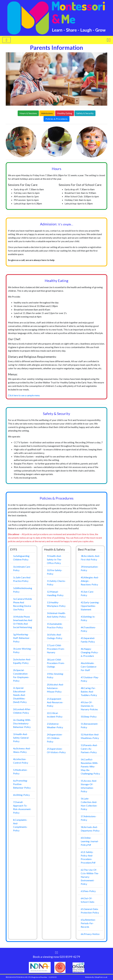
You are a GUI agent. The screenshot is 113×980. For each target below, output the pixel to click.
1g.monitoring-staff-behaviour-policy (22, 638)
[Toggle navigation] (6, 40)
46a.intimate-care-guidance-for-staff (89, 667)
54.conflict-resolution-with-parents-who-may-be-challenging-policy (90, 766)
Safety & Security (85, 113)
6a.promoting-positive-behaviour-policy (22, 784)
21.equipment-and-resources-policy (55, 702)
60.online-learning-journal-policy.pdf (90, 841)
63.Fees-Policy (88, 891)
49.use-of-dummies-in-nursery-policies (89, 706)
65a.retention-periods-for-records (88, 923)
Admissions (47, 113)
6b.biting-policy (21, 795)
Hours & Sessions (28, 113)
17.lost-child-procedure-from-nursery (56, 649)
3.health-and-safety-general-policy (21, 738)
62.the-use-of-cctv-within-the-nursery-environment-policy (90, 877)
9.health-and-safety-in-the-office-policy (54, 559)
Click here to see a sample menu (24, 395)
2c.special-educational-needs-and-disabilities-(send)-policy (20, 695)
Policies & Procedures (56, 119)
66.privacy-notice (90, 934)
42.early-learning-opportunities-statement (90, 606)
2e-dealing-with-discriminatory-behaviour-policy (22, 723)
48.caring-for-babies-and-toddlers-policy (89, 692)
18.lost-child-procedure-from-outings (56, 663)
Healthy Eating (65, 113)
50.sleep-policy (89, 716)
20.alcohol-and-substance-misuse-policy (55, 688)
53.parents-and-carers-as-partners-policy (89, 749)
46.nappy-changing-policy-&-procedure (90, 652)
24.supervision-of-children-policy (55, 738)
